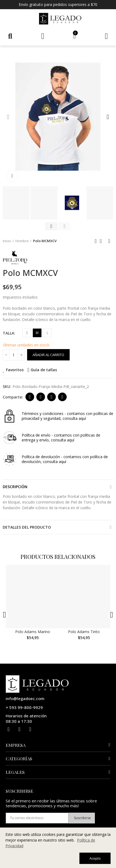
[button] (8, 117)
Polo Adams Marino (33, 633)
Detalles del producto (27, 527)
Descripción (15, 487)
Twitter (41, 397)
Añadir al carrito (48, 355)
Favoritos (15, 370)
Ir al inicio (102, 241)
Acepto (95, 858)
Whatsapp (62, 397)
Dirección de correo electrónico (52, 397)
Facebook (30, 397)
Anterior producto (96, 241)
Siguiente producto (109, 241)
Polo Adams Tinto (85, 633)
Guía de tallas (44, 370)
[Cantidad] (14, 355)
